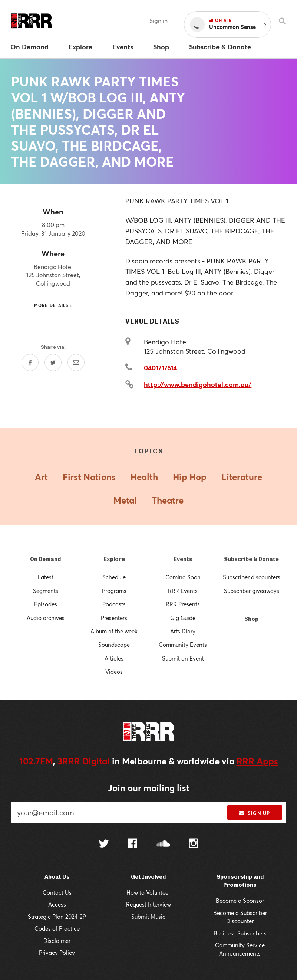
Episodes (46, 604)
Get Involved (148, 877)
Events (183, 559)
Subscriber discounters (252, 577)
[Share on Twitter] (53, 363)
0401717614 (160, 368)
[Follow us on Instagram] (194, 844)
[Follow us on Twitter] (104, 844)
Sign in (159, 21)
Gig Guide (183, 618)
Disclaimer (57, 941)
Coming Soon (183, 577)
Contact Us (57, 892)
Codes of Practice (57, 928)
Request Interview (148, 904)
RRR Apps (257, 761)
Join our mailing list (149, 788)
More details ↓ (53, 305)
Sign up (255, 813)
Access (57, 904)
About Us (57, 877)
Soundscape (114, 645)
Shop (251, 619)
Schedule (114, 577)
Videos (114, 672)
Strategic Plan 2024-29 (57, 917)
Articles (114, 658)
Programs (114, 591)
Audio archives (46, 618)
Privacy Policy (57, 953)
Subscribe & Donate (251, 559)
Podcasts (114, 604)
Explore (114, 559)
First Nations (89, 477)
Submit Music (148, 917)
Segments (46, 591)
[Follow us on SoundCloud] (163, 844)
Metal (125, 500)
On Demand (45, 559)
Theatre (168, 500)
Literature (242, 477)
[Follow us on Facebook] (132, 844)
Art (41, 477)
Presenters (114, 618)
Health (144, 477)
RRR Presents (183, 604)
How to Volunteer (148, 892)
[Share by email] (76, 363)
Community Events (183, 645)
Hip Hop (190, 477)
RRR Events (183, 591)
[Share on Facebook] (30, 363)
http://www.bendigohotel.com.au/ (198, 384)
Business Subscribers (240, 933)
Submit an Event (183, 658)
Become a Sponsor (240, 901)
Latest (46, 577)
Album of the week (114, 631)
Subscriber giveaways (252, 591)
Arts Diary (183, 631)
